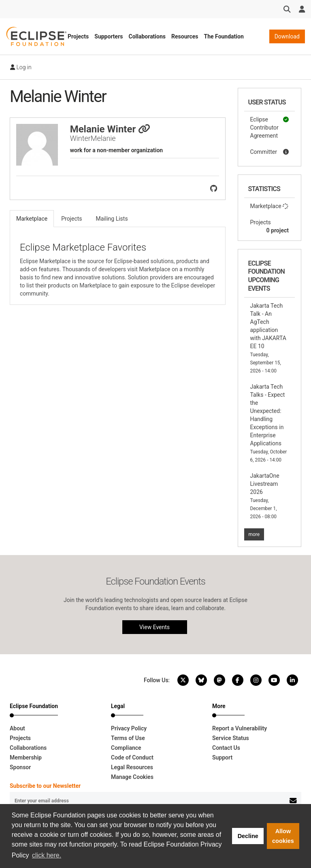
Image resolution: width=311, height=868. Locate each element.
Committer (270, 152)
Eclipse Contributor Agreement (270, 127)
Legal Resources (132, 767)
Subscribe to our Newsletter (45, 786)
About (17, 728)
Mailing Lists (112, 219)
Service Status (231, 738)
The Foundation (224, 36)
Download (287, 36)
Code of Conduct (132, 757)
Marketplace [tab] (32, 219)
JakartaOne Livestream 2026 (265, 496)
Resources (185, 36)
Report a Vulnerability (240, 728)
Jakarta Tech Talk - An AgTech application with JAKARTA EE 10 (268, 338)
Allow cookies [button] (283, 836)
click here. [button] (47, 855)
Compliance (126, 748)
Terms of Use (128, 738)
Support (222, 757)
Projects (78, 36)
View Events (154, 627)
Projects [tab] (71, 219)
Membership (26, 757)
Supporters (109, 36)
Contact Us (226, 748)
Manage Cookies (132, 777)
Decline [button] (248, 836)
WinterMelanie (93, 138)
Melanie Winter (110, 129)
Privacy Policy (129, 728)
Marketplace (270, 206)
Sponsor (20, 767)
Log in (21, 67)
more (254, 534)
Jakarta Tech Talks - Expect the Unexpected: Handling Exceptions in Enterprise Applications (269, 423)
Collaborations (147, 36)
